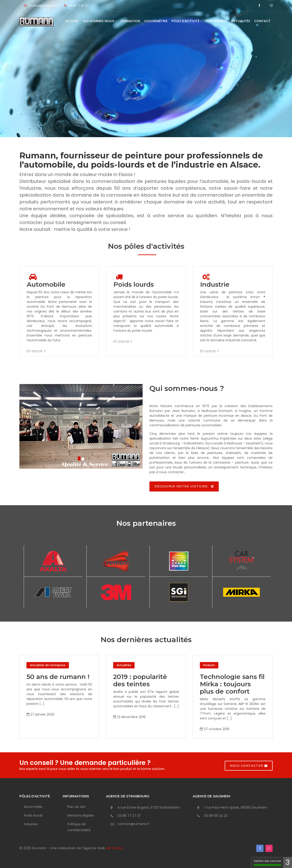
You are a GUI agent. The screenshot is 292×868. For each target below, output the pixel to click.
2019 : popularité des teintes (140, 680)
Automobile (33, 807)
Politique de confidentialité (79, 827)
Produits (209, 665)
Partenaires (216, 21)
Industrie (31, 824)
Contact (262, 21)
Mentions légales (81, 815)
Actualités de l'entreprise (48, 665)
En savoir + (36, 351)
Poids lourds (33, 815)
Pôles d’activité (187, 21)
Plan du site (76, 807)
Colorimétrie (156, 21)
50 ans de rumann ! (58, 677)
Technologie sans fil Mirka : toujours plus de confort (232, 684)
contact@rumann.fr (134, 824)
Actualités (240, 21)
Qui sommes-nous (100, 21)
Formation (130, 21)
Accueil (72, 21)
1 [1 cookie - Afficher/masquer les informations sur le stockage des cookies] (289, 863)
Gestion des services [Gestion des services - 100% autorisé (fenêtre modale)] (269, 863)
